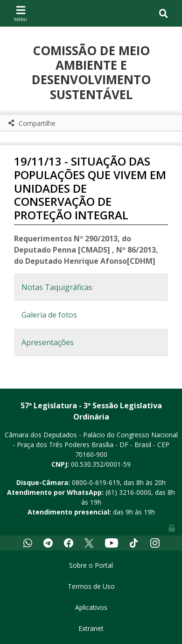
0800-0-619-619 (96, 482)
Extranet (91, 628)
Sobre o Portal (91, 565)
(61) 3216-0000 (128, 492)
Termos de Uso (91, 586)
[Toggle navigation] (21, 13)
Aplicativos (91, 607)
